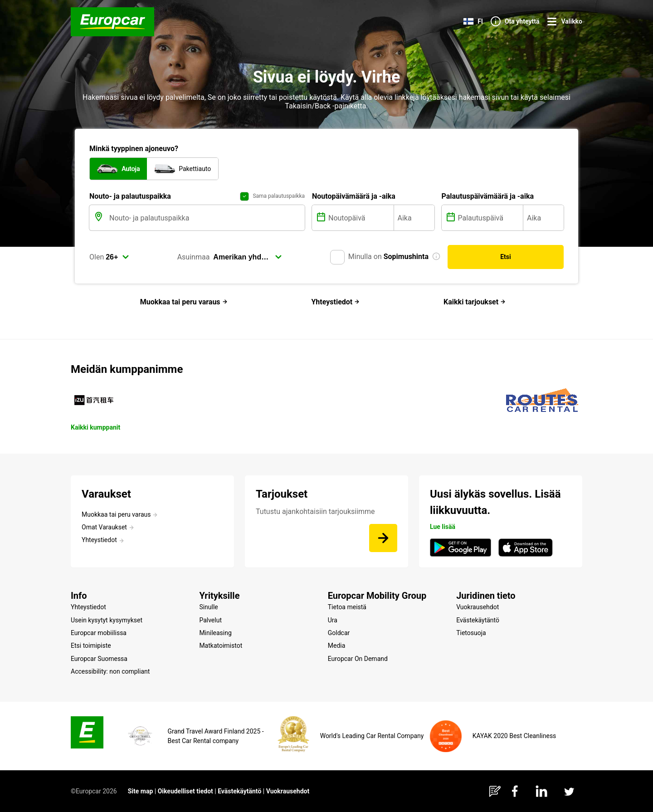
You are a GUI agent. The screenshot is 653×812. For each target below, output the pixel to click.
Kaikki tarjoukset (475, 302)
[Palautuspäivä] (490, 218)
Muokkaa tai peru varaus (184, 302)
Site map (141, 791)
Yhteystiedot (335, 302)
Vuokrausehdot (288, 791)
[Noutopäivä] (360, 218)
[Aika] (414, 218)
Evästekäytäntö (239, 791)
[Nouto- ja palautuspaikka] (206, 218)
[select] (117, 257)
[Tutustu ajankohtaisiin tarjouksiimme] (383, 538)
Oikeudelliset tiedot (185, 791)
